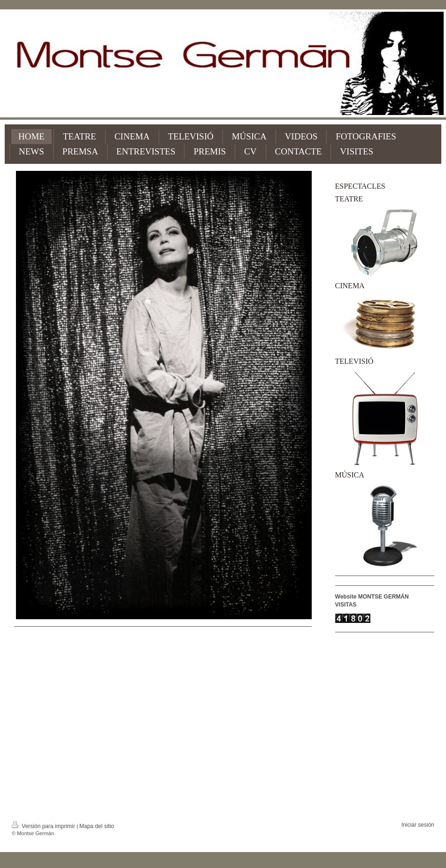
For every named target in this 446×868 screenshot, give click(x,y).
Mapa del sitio (97, 826)
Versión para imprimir (44, 826)
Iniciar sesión (418, 825)
